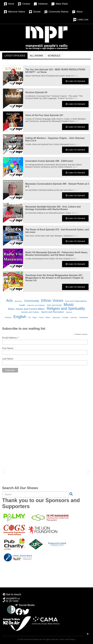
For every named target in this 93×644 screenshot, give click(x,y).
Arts (9, 300)
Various (69, 312)
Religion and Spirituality (66, 308)
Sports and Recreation (52, 312)
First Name (8, 348)
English (20, 317)
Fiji (29, 317)
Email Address (10, 338)
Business (18, 301)
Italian (48, 317)
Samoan (74, 317)
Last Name (8, 359)
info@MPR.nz (11, 598)
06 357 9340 (11, 601)
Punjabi (65, 317)
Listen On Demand (75, 81)
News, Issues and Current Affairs (26, 309)
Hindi (41, 317)
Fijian (35, 317)
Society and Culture (30, 312)
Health (22, 305)
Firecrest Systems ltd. (33, 639)
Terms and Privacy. (67, 639)
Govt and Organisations (76, 301)
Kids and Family (54, 305)
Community (32, 301)
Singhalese (84, 317)
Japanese (56, 317)
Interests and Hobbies (36, 305)
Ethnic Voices (52, 300)
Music (69, 305)
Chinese (8, 317)
